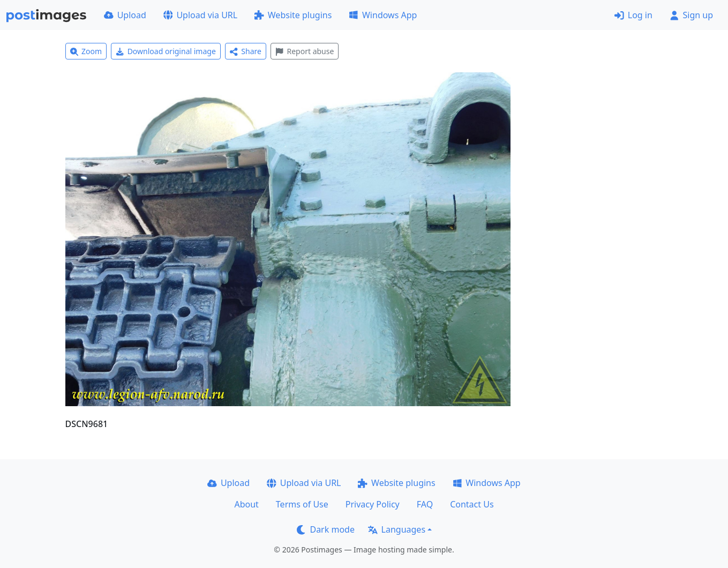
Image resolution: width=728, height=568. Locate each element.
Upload (125, 15)
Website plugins (293, 15)
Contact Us (472, 504)
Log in (633, 15)
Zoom (86, 51)
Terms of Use (302, 504)
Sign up (691, 15)
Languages (397, 529)
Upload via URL (200, 15)
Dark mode (326, 529)
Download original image (166, 51)
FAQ (425, 504)
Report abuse (305, 51)
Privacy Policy (373, 504)
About (246, 504)
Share (246, 51)
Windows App (383, 15)
